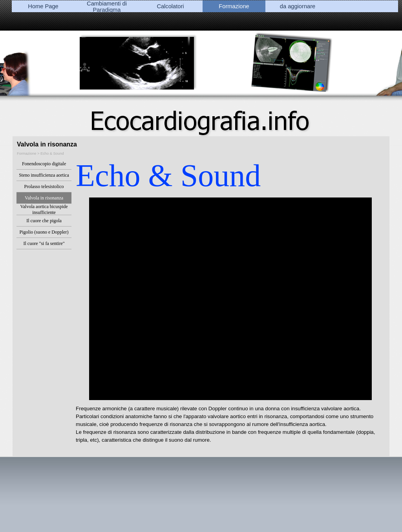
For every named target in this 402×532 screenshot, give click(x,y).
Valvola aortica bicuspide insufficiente (44, 209)
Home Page (43, 6)
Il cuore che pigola (44, 221)
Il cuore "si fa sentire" (44, 243)
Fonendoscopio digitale (44, 164)
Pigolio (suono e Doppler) (44, 232)
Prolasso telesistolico (44, 186)
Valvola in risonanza (44, 198)
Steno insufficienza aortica (44, 175)
